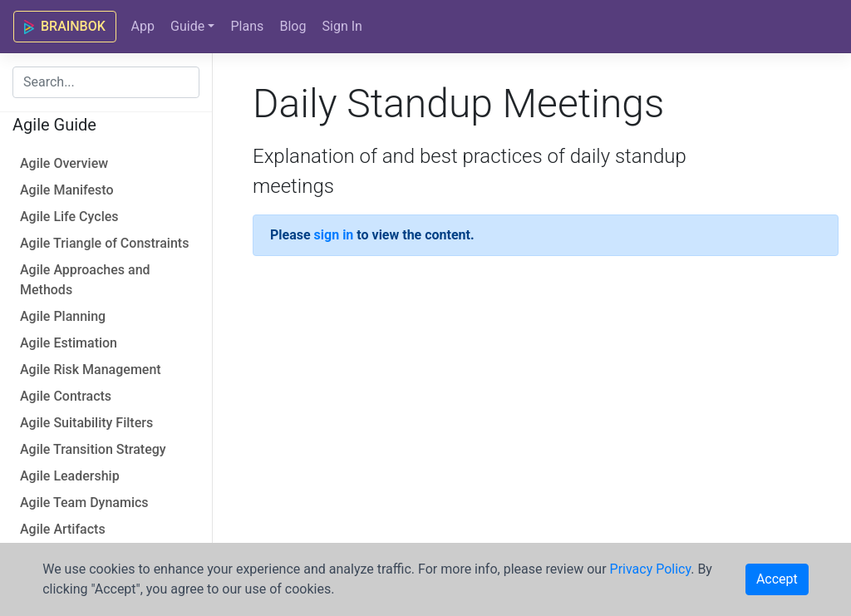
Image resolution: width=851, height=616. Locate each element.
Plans (247, 26)
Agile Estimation (69, 343)
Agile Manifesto (66, 190)
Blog (293, 26)
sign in (334, 235)
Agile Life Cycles (69, 217)
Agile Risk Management (91, 370)
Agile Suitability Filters (86, 423)
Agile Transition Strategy (93, 449)
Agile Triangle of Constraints (104, 243)
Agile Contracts (66, 396)
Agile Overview (64, 163)
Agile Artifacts (63, 529)
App (142, 26)
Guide (187, 26)
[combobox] (106, 82)
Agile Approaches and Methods (85, 280)
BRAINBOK (65, 26)
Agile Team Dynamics (84, 503)
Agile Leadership (70, 476)
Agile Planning (63, 316)
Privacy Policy (651, 569)
